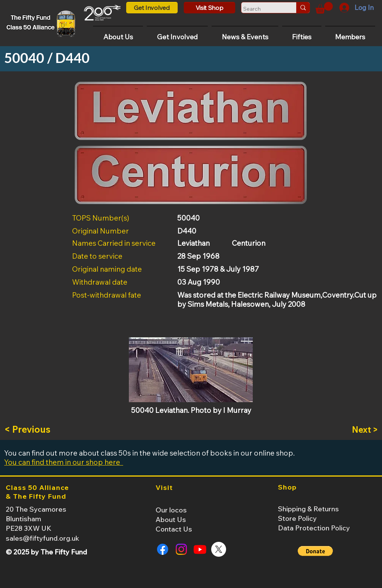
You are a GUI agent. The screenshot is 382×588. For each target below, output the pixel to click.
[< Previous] (29, 430)
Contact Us (174, 529)
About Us (171, 520)
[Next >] (359, 430)
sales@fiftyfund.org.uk (43, 538)
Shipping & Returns (308, 509)
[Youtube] (200, 549)
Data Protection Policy (314, 528)
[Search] (262, 9)
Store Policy (297, 518)
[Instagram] (181, 549)
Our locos (171, 510)
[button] (324, 8)
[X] (219, 549)
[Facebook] (163, 549)
